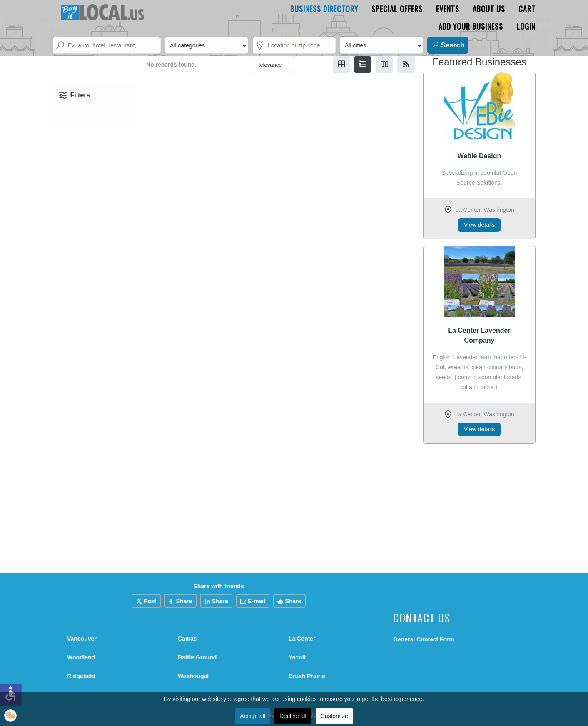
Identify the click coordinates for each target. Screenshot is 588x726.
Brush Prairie (307, 676)
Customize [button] (334, 716)
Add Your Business (471, 26)
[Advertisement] (479, 506)
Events (448, 9)
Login (526, 26)
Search (448, 45)
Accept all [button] (253, 716)
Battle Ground (197, 657)
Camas (187, 639)
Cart (527, 9)
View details (479, 225)
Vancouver (82, 639)
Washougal (193, 676)
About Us (489, 9)
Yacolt (297, 657)
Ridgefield (81, 676)
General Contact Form (424, 639)
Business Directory (324, 9)
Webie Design (480, 156)
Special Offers (397, 9)
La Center (302, 639)
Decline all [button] (293, 716)
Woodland (81, 657)
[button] (10, 716)
